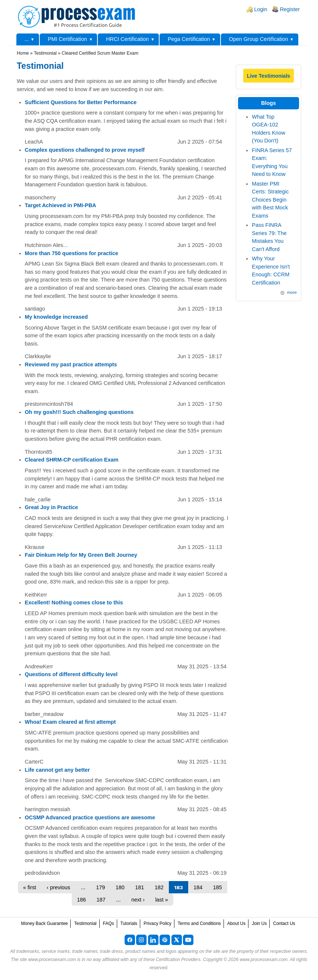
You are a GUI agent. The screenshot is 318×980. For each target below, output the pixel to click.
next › (138, 900)
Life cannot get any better (57, 770)
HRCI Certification (127, 39)
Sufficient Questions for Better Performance (81, 102)
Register (290, 9)
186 (81, 900)
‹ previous (59, 887)
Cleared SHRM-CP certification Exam (72, 460)
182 (159, 887)
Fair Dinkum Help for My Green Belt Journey (81, 555)
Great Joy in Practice (52, 507)
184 (198, 887)
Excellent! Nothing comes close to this (74, 603)
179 (100, 887)
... (27, 39)
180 (120, 887)
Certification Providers (178, 960)
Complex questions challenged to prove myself (85, 150)
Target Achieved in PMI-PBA (61, 205)
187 (101, 900)
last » (161, 900)
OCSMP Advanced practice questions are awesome (90, 817)
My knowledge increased (57, 317)
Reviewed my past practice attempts (71, 364)
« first (30, 887)
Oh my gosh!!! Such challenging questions (79, 412)
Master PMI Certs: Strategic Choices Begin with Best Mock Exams (270, 200)
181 (139, 887)
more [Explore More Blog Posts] (292, 292)
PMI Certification (67, 39)
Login (261, 9)
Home (23, 53)
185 (218, 887)
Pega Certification (189, 39)
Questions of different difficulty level (71, 674)
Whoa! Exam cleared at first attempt (70, 722)
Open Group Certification (258, 39)
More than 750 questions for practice (72, 253)
